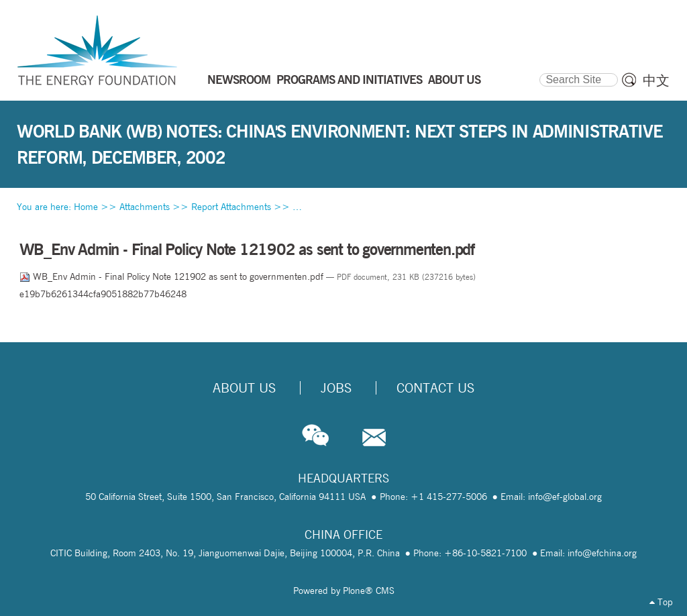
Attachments (145, 207)
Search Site (539, 71)
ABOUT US (454, 79)
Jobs (336, 388)
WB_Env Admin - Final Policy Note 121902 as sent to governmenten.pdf (173, 276)
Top (661, 602)
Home (86, 207)
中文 (656, 81)
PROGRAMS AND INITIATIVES (349, 79)
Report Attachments (231, 207)
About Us (244, 388)
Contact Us (435, 388)
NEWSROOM (239, 79)
